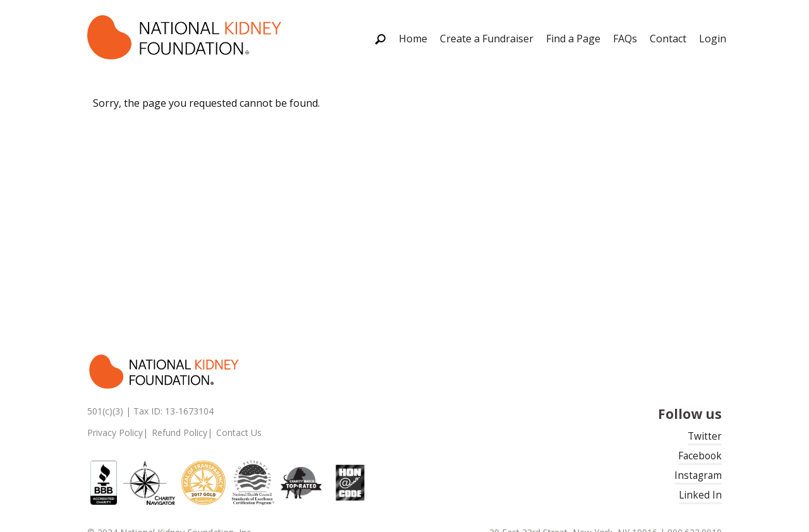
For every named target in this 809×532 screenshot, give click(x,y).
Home (413, 39)
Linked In (700, 495)
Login (713, 39)
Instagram (698, 475)
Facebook (700, 456)
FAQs (625, 39)
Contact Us (239, 432)
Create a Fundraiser (487, 39)
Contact (668, 39)
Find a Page (573, 39)
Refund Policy (179, 432)
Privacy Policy (115, 432)
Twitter (705, 436)
